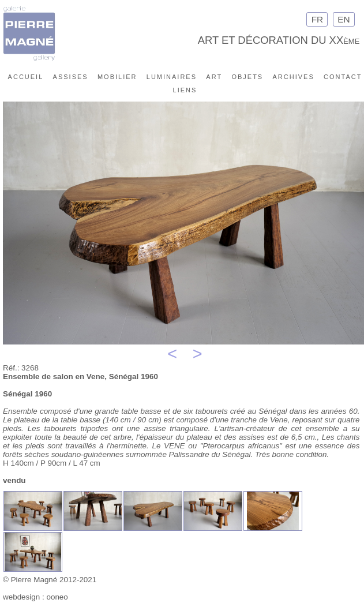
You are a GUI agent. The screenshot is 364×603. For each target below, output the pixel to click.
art (214, 76)
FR (317, 19)
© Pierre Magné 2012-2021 (50, 580)
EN (344, 19)
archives (294, 76)
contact (343, 76)
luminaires (172, 76)
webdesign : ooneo (35, 597)
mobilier (117, 76)
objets (247, 76)
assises (71, 76)
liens (185, 89)
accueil (26, 76)
